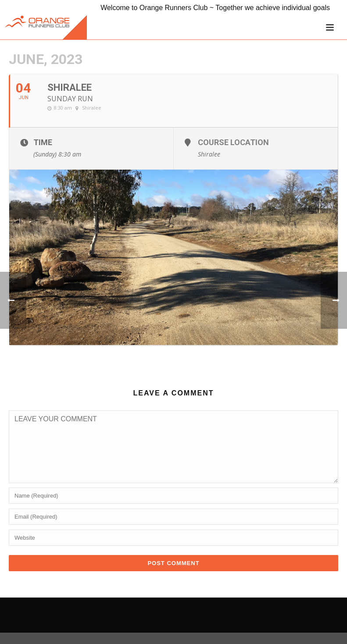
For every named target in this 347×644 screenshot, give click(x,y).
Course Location (233, 142)
